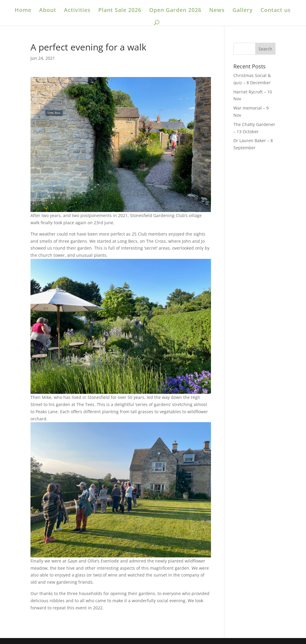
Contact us (276, 11)
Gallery (243, 11)
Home (23, 11)
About (48, 11)
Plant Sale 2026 (120, 11)
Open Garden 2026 (175, 11)
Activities (77, 11)
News (217, 11)
